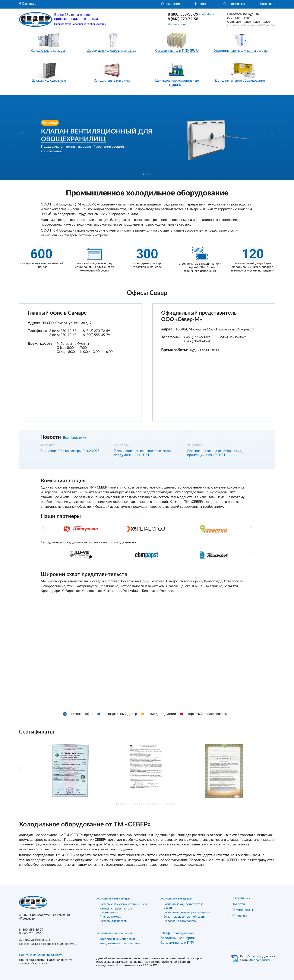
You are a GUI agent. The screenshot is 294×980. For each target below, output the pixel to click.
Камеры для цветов (113, 921)
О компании (170, 4)
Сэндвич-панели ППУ (177, 943)
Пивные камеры (110, 917)
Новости (202, 4)
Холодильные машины (114, 933)
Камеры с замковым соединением (123, 904)
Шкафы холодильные (49, 81)
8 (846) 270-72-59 (96, 331)
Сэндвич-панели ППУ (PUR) (177, 51)
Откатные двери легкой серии (185, 917)
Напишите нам (178, 25)
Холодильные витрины (112, 81)
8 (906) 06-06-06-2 (232, 337)
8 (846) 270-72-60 (63, 335)
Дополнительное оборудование (240, 81)
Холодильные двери (176, 898)
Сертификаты (234, 4)
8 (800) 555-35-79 (183, 15)
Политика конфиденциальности (41, 955)
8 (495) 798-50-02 (196, 337)
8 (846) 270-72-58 (183, 19)
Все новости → (75, 438)
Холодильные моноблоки (117, 939)
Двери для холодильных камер (112, 51)
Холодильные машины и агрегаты (241, 51)
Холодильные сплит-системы (120, 943)
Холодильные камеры (48, 51)
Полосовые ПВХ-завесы (180, 921)
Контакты (268, 4)
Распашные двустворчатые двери (187, 912)
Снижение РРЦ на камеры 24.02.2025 (70, 451)
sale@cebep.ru (207, 14)
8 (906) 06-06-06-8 (197, 341)
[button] (22, 135)
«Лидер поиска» (260, 960)
